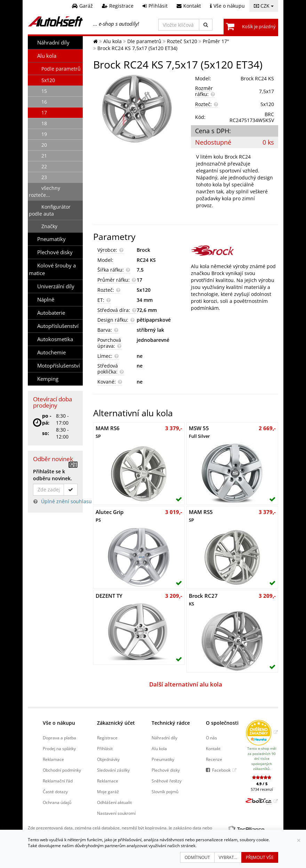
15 (44, 91)
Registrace (107, 738)
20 (44, 145)
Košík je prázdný (259, 26)
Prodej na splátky (59, 748)
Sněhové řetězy (167, 781)
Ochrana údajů (57, 802)
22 (44, 166)
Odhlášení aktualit (114, 802)
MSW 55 (199, 432)
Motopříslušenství (59, 366)
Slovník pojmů (165, 791)
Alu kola (47, 56)
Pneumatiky (51, 239)
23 (44, 177)
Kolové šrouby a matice (52, 269)
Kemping (48, 379)
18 (44, 123)
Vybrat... (228, 857)
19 (44, 134)
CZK (264, 6)
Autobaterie (51, 313)
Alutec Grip (110, 516)
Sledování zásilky (113, 770)
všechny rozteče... (45, 191)
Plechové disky (55, 252)
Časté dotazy (55, 791)
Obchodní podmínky (62, 770)
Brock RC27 (203, 600)
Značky (49, 226)
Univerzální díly (56, 286)
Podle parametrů (61, 69)
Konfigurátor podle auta (50, 210)
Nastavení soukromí (116, 813)
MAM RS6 (108, 432)
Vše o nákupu (59, 723)
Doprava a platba (59, 738)
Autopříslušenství (58, 326)
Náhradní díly (53, 43)
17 (44, 112)
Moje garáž (108, 791)
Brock (143, 250)
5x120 (48, 80)
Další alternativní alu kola (186, 684)
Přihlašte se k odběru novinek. (53, 475)
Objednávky (108, 759)
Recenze (214, 759)
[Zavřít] (299, 840)
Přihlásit (105, 748)
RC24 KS (146, 260)
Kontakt (213, 748)
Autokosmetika (55, 339)
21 (44, 156)
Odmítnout (197, 857)
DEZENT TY (109, 596)
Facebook (221, 770)
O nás (211, 738)
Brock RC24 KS (257, 78)
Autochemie (51, 352)
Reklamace (53, 759)
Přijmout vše (260, 857)
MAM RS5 (201, 516)
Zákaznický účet (116, 723)
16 (44, 102)
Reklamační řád (58, 781)
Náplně (46, 300)
